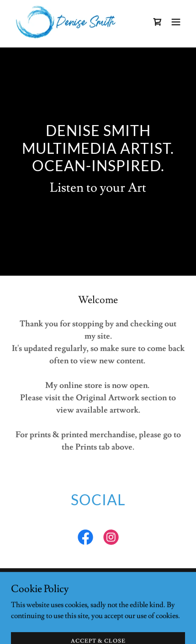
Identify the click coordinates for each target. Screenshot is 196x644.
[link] (66, 22)
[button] (176, 22)
